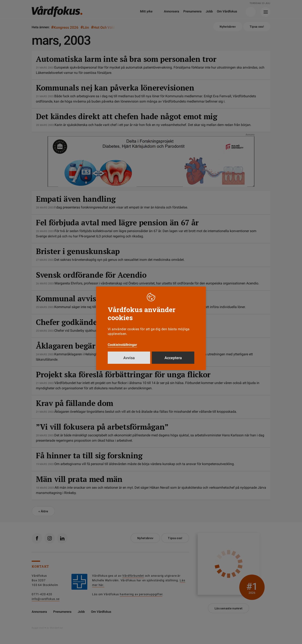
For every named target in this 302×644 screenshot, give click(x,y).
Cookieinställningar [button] (122, 345)
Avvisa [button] (129, 358)
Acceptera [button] (173, 358)
